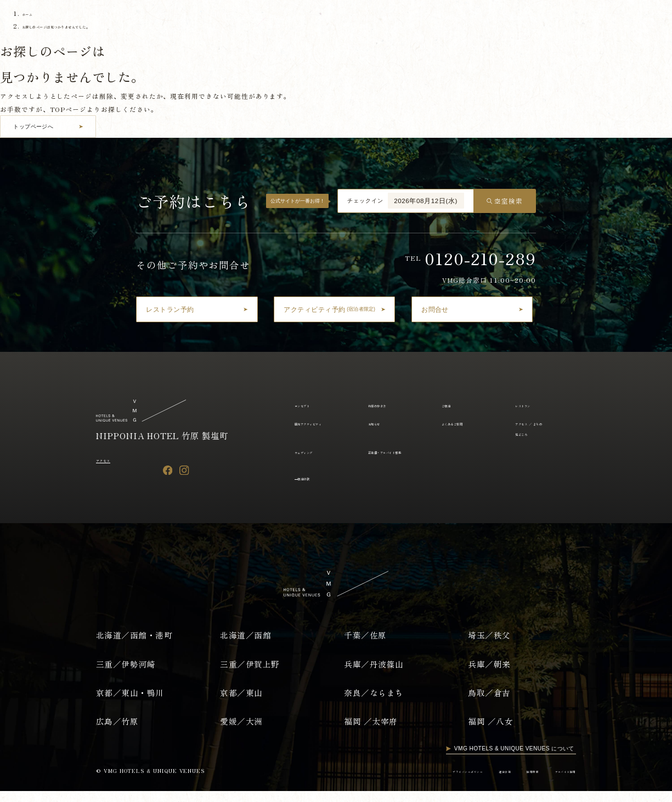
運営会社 (473, 782)
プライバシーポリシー (419, 782)
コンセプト (233, 21)
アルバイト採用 (557, 782)
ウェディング (313, 452)
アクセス (110, 459)
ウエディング (638, 21)
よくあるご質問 (493, 21)
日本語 (33, 43)
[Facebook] (168, 470)
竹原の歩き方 (276, 21)
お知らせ (450, 21)
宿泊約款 (312, 488)
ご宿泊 (314, 21)
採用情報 (511, 782)
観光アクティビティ (400, 21)
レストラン (348, 21)
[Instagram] (184, 470)
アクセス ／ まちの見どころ (563, 21)
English (68, 43)
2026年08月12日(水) (426, 201)
